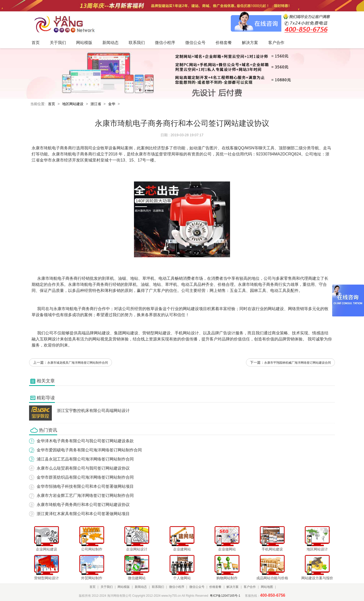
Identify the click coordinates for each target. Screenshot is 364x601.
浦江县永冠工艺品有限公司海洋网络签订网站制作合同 (85, 459)
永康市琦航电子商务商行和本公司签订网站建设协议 (83, 505)
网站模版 (124, 587)
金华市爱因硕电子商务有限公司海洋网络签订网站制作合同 (89, 450)
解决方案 (233, 587)
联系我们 (158, 587)
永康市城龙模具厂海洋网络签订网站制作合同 (78, 363)
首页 (52, 104)
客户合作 (250, 587)
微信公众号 (197, 587)
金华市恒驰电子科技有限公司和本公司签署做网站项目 (85, 486)
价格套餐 (215, 587)
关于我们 (107, 587)
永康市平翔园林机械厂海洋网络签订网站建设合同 (298, 363)
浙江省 (96, 104)
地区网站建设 (73, 104)
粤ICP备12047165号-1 (225, 596)
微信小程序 (177, 587)
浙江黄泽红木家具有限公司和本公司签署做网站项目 (83, 514)
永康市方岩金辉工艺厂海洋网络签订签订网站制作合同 (85, 495)
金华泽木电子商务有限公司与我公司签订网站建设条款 (85, 441)
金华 (112, 104)
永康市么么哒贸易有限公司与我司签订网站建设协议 (83, 468)
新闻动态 (141, 587)
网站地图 (267, 587)
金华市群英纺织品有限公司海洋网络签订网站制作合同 (85, 477)
